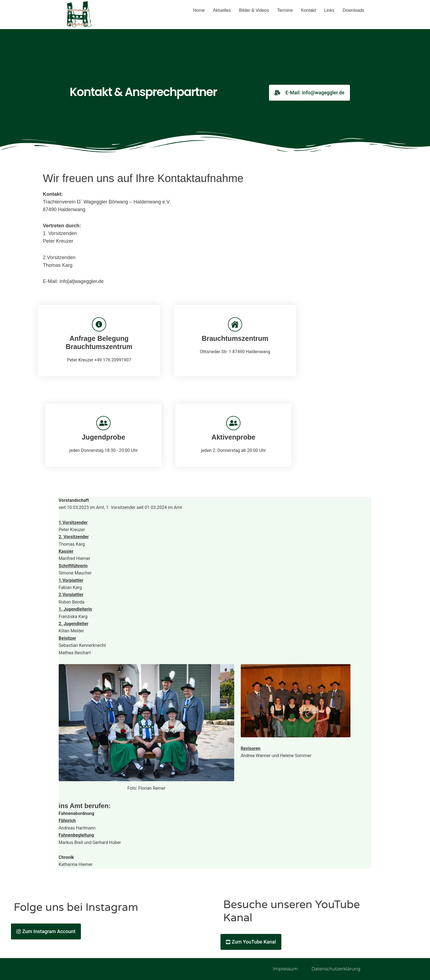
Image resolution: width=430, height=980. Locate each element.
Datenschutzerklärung (336, 969)
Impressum (285, 969)
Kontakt (309, 10)
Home (199, 10)
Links (329, 10)
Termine (285, 10)
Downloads (353, 10)
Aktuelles (222, 10)
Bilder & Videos (254, 10)
